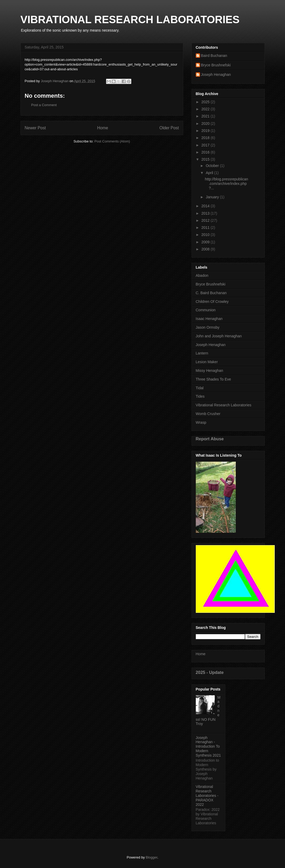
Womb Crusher (208, 414)
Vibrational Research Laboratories (224, 405)
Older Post (169, 128)
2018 (206, 138)
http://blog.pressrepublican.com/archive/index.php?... (226, 184)
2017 (206, 145)
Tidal (200, 388)
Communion (206, 310)
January (213, 197)
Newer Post (35, 128)
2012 (206, 220)
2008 (206, 249)
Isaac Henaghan (209, 319)
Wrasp (201, 422)
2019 (206, 131)
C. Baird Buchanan (211, 293)
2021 (206, 116)
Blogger (152, 857)
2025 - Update (210, 672)
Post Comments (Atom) (112, 141)
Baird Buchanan (214, 56)
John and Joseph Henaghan (219, 336)
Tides (200, 396)
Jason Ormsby (208, 327)
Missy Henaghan (209, 371)
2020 (206, 124)
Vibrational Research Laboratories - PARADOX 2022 (207, 795)
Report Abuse (210, 439)
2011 (206, 228)
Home (103, 128)
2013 (206, 213)
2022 (206, 109)
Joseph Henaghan (216, 75)
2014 (206, 206)
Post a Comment (44, 105)
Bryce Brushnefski (216, 65)
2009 (206, 242)
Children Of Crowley (212, 302)
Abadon (202, 275)
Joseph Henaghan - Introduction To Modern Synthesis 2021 (208, 746)
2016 (206, 152)
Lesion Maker (207, 362)
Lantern (202, 353)
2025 (206, 102)
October (213, 166)
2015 (206, 159)
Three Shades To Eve (213, 379)
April (210, 173)
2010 (206, 235)
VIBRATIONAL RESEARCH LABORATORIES (130, 19)
